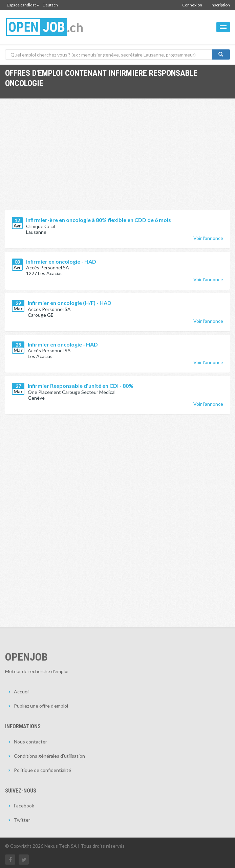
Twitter (22, 820)
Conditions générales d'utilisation (49, 756)
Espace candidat (23, 5)
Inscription (220, 5)
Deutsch (50, 5)
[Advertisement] (117, 159)
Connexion (192, 5)
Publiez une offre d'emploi (41, 706)
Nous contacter (30, 742)
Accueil (22, 692)
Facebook (24, 806)
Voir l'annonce (208, 238)
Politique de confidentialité (42, 770)
